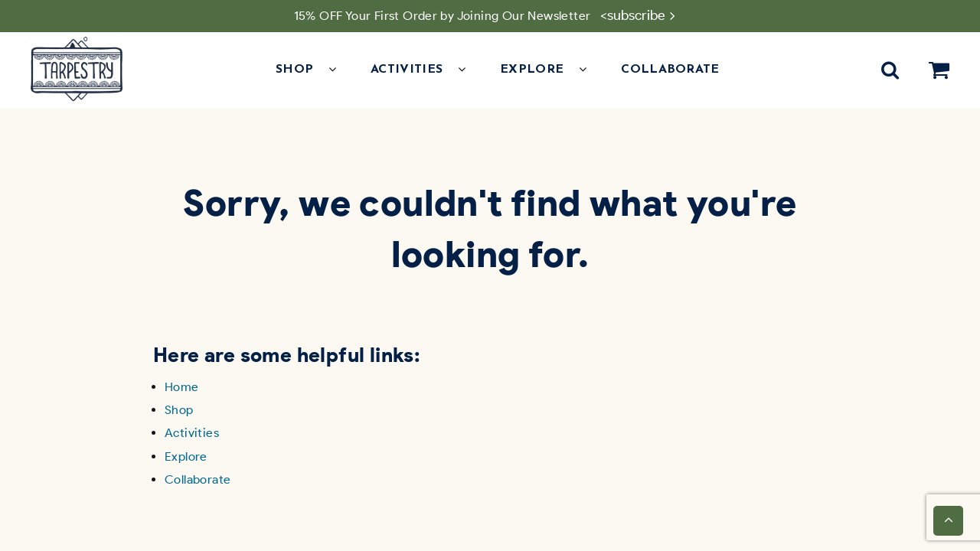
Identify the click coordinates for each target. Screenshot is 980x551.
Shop (179, 410)
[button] (340, 70)
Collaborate (670, 70)
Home (182, 387)
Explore (186, 456)
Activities (192, 433)
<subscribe (633, 15)
